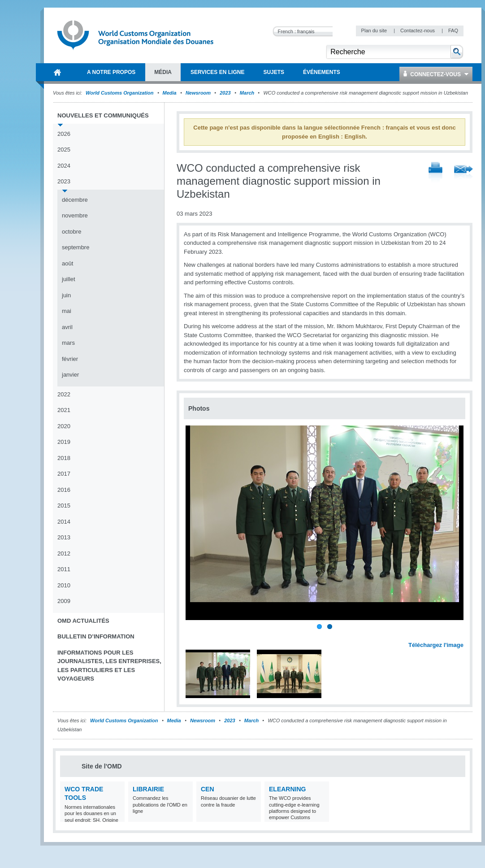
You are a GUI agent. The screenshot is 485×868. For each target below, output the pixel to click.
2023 (225, 93)
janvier (70, 375)
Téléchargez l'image (436, 645)
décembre (75, 200)
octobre (71, 232)
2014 (64, 522)
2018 (64, 458)
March (247, 93)
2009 (64, 601)
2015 (64, 506)
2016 (64, 490)
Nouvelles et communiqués (103, 115)
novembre (75, 215)
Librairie (148, 789)
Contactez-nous (418, 30)
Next (462, 635)
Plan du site (375, 30)
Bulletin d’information (96, 636)
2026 (64, 134)
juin (66, 295)
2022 (64, 394)
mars (68, 343)
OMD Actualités (83, 621)
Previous (193, 635)
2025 (64, 150)
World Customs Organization (120, 93)
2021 (64, 410)
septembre (76, 247)
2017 (64, 474)
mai (67, 311)
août (67, 263)
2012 (64, 553)
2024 (64, 166)
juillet (69, 279)
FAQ (453, 30)
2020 (64, 426)
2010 (64, 585)
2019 (64, 442)
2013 (64, 537)
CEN (208, 789)
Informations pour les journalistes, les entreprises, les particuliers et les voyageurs (109, 666)
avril (67, 327)
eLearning (287, 789)
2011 (64, 569)
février (70, 359)
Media (170, 93)
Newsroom (198, 93)
